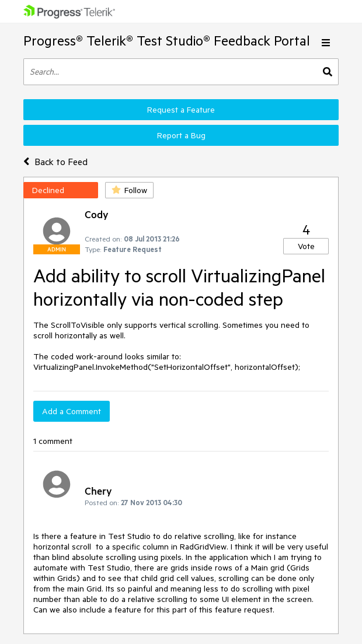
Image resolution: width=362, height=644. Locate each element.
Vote (306, 246)
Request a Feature (181, 110)
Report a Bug (181, 135)
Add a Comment (72, 411)
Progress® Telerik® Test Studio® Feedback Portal (167, 41)
